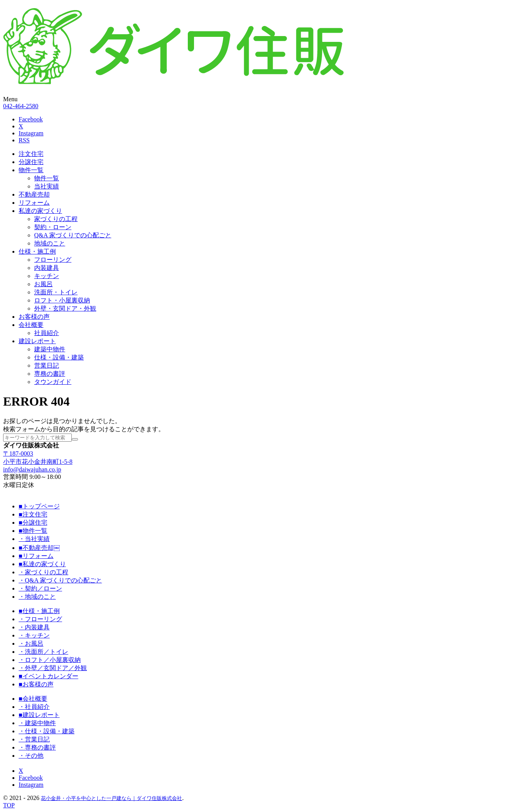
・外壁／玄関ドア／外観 (53, 668)
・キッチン (34, 635)
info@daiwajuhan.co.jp (32, 469)
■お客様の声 (36, 684)
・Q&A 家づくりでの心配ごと (60, 580)
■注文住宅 (33, 514)
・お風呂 (31, 644)
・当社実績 (34, 539)
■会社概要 (33, 699)
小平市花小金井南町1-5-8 (38, 462)
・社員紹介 (34, 707)
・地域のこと (37, 597)
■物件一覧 (33, 531)
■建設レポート (39, 715)
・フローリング (40, 619)
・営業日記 (34, 739)
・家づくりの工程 (43, 572)
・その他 (31, 756)
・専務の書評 (37, 747)
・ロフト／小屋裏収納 (50, 660)
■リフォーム (36, 556)
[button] (259, 99)
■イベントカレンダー (49, 676)
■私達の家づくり (42, 564)
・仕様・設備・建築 (47, 731)
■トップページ (39, 506)
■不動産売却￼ (39, 548)
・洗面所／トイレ (43, 652)
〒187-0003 (18, 454)
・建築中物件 (37, 723)
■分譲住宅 (33, 523)
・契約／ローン (40, 588)
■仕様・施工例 (39, 611)
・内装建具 (34, 627)
